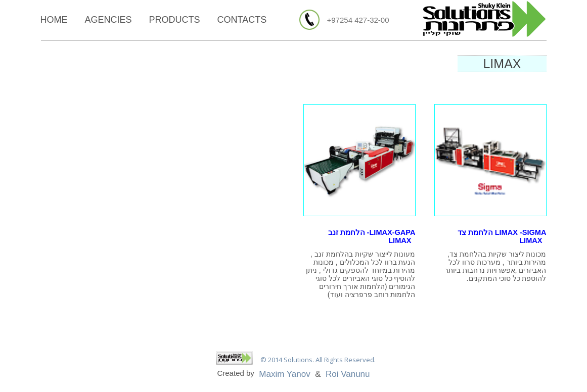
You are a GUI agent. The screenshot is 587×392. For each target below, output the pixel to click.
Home (54, 20)
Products (175, 20)
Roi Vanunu (348, 374)
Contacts (242, 20)
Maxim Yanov (284, 374)
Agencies (108, 20)
